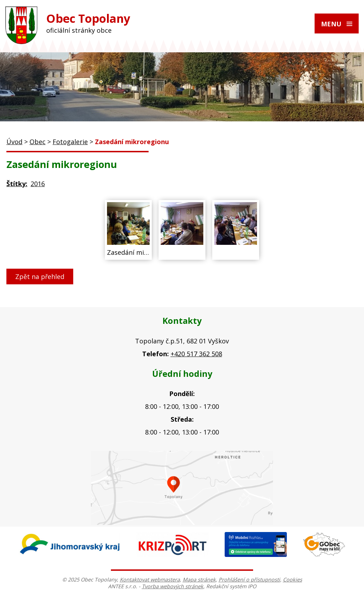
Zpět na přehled (40, 277)
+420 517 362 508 (196, 354)
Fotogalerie (70, 142)
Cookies (293, 580)
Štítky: (17, 184)
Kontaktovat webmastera (150, 580)
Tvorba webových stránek (173, 586)
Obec (38, 142)
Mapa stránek (199, 580)
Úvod (14, 142)
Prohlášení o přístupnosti (249, 580)
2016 (38, 184)
